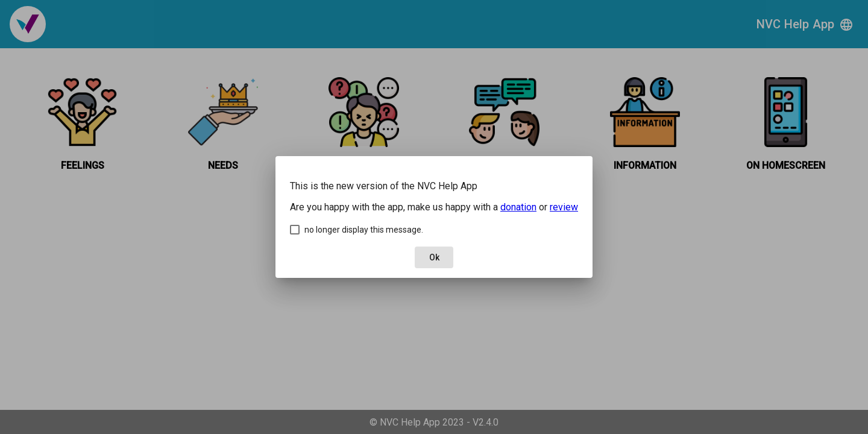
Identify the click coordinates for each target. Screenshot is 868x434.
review (564, 207)
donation (518, 207)
